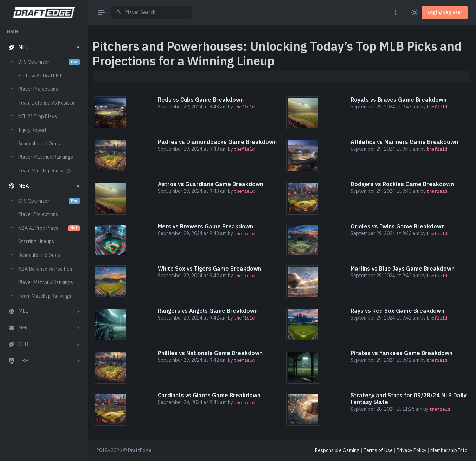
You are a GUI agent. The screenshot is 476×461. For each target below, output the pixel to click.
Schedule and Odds (39, 144)
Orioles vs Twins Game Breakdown (398, 226)
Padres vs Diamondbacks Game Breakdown (217, 142)
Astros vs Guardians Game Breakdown (211, 184)
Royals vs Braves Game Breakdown (398, 100)
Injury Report (33, 130)
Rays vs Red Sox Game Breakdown (397, 311)
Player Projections (38, 89)
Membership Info (449, 450)
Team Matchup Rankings (45, 171)
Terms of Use (378, 450)
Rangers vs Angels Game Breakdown (208, 311)
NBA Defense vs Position (45, 269)
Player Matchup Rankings (46, 157)
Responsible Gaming (337, 450)
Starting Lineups (36, 241)
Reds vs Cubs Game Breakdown (201, 100)
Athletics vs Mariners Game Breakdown (404, 142)
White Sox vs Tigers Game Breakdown (210, 269)
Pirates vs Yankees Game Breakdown (401, 353)
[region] (44, 238)
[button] (44, 47)
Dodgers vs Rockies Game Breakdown (402, 184)
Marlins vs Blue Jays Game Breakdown (403, 269)
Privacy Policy (411, 450)
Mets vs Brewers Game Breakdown (205, 226)
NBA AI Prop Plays (49, 228)
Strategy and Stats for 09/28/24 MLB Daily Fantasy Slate (409, 399)
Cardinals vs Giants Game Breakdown (209, 395)
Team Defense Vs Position (47, 103)
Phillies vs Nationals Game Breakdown (210, 353)
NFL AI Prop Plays (38, 116)
